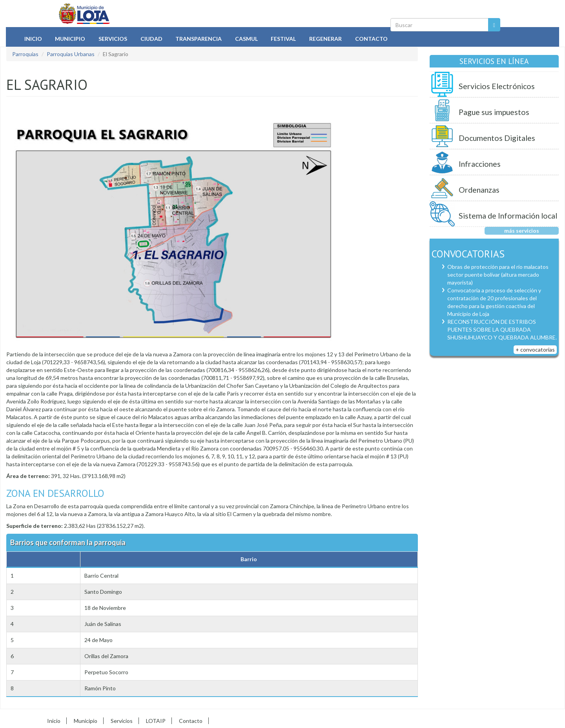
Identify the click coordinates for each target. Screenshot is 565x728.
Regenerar (325, 39)
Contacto (371, 39)
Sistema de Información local (508, 216)
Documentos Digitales (497, 138)
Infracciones (480, 164)
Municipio (70, 39)
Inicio (33, 39)
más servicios (522, 231)
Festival (283, 39)
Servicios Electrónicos (497, 86)
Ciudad (151, 39)
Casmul (246, 39)
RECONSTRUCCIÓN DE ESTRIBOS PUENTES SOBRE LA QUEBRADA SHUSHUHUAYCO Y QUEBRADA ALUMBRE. (502, 329)
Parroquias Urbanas (71, 54)
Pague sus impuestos (494, 112)
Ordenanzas (479, 190)
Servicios (113, 39)
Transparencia (199, 39)
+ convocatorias (535, 349)
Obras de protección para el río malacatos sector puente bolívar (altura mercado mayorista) (498, 275)
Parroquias (25, 54)
